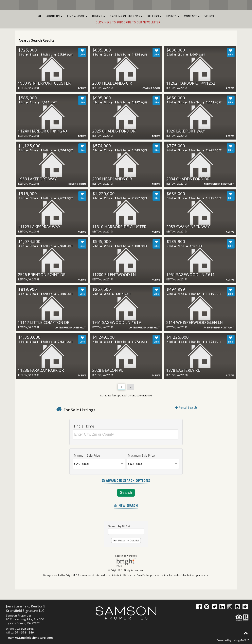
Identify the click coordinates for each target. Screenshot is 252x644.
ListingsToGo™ (241, 640)
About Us (54, 16)
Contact (192, 16)
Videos (209, 16)
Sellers (155, 16)
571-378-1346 (24, 632)
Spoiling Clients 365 (126, 16)
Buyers (99, 16)
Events (173, 16)
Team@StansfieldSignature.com (29, 638)
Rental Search (186, 407)
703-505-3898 (24, 629)
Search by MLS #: (120, 526)
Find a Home (77, 16)
